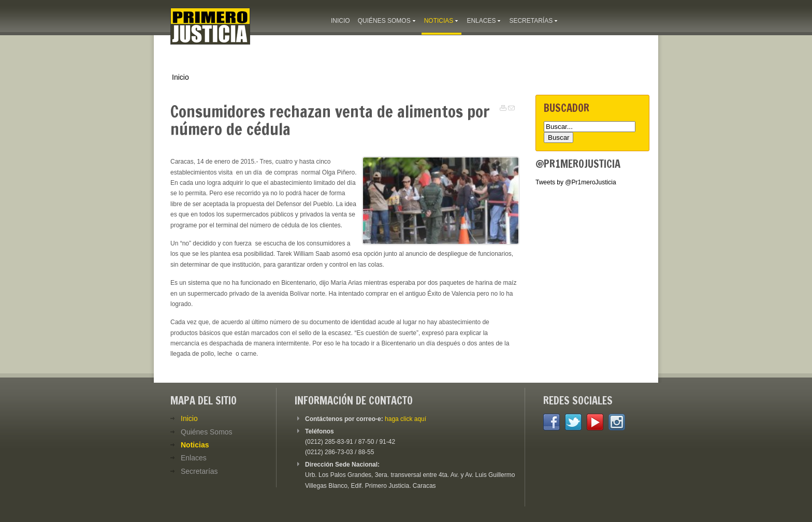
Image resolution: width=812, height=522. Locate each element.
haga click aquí (405, 419)
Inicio (180, 77)
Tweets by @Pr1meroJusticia (576, 182)
